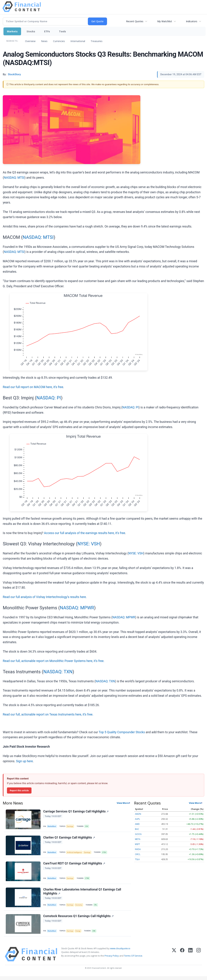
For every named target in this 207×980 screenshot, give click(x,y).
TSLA (137, 859)
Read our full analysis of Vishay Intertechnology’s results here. (45, 597)
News (44, 41)
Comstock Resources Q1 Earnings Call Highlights (79, 919)
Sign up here (24, 761)
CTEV (107, 853)
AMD (137, 824)
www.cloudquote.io (120, 952)
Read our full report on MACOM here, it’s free (33, 387)
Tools (62, 31)
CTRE (88, 880)
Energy (79, 934)
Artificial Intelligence (75, 853)
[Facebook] (182, 958)
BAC (137, 829)
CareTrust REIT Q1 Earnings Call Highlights (74, 865)
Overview (30, 41)
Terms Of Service (133, 959)
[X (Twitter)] (174, 958)
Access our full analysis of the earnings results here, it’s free (85, 533)
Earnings (71, 826)
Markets (12, 31)
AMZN (138, 814)
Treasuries (97, 41)
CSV (88, 826)
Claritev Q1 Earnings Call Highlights (69, 839)
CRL (97, 907)
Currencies (59, 41)
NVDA (138, 849)
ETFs (47, 31)
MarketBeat (52, 826)
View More (123, 803)
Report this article (19, 790)
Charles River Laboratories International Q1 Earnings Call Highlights (82, 894)
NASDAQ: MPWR (77, 608)
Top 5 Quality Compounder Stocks (122, 732)
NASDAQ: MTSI (14, 178)
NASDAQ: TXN (58, 672)
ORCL (138, 854)
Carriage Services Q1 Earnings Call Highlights (76, 812)
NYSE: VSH (89, 544)
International (78, 41)
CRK (96, 934)
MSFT (138, 844)
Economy (80, 907)
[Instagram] (199, 958)
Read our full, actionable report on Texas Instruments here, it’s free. (48, 714)
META (138, 839)
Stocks (31, 31)
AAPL (138, 819)
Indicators (192, 21)
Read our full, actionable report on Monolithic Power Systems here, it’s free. (54, 661)
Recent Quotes (135, 21)
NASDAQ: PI (49, 398)
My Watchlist (165, 21)
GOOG (138, 834)
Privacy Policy (112, 959)
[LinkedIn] (190, 958)
